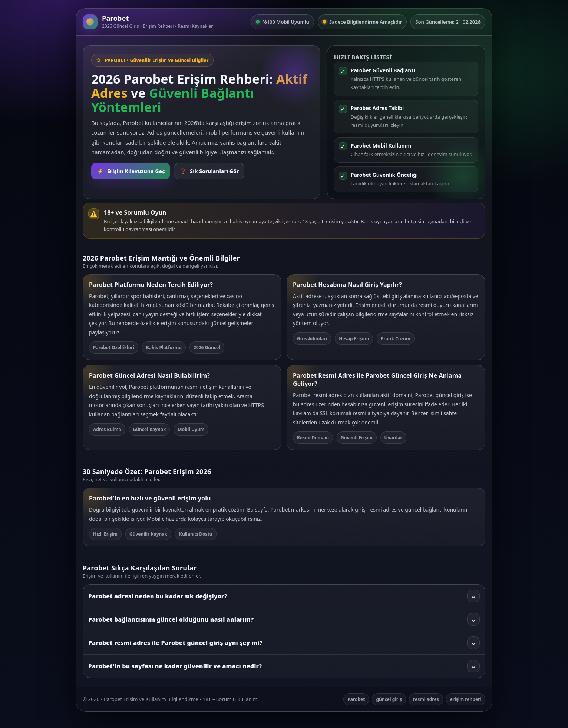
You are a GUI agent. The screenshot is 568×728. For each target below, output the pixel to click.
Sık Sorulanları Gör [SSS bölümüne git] (209, 171)
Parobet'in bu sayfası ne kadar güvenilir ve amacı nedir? (284, 666)
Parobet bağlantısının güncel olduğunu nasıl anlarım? (284, 619)
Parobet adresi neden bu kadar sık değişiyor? (284, 596)
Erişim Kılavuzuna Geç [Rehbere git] (131, 171)
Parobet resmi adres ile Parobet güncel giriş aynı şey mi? (284, 643)
